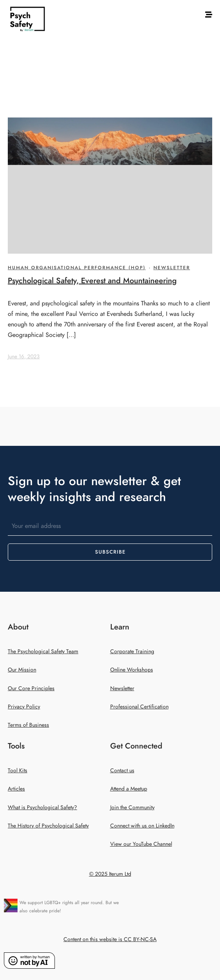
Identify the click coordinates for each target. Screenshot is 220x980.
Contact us (122, 771)
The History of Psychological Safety (48, 826)
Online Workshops (132, 670)
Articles (16, 789)
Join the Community (132, 807)
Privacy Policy (24, 707)
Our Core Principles (31, 688)
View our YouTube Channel (141, 844)
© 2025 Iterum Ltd (110, 874)
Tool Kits (18, 771)
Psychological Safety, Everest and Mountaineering (92, 281)
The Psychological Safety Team (43, 651)
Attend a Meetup (129, 789)
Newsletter (172, 268)
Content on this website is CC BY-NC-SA (110, 939)
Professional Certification (139, 707)
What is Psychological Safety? (42, 807)
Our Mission (22, 670)
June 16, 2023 (24, 357)
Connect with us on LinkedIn (142, 826)
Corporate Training (132, 651)
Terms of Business (28, 725)
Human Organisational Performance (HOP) (77, 268)
